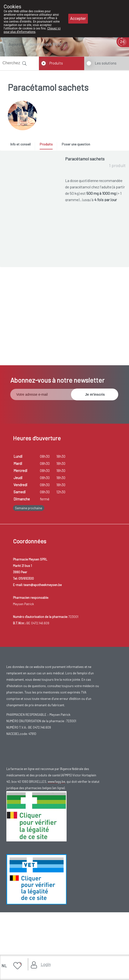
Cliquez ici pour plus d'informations (32, 30)
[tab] (22, 145)
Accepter (78, 19)
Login (46, 964)
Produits (56, 63)
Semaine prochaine (29, 563)
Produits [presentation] (46, 144)
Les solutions (106, 63)
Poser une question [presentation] (76, 144)
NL (4, 966)
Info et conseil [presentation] (20, 144)
